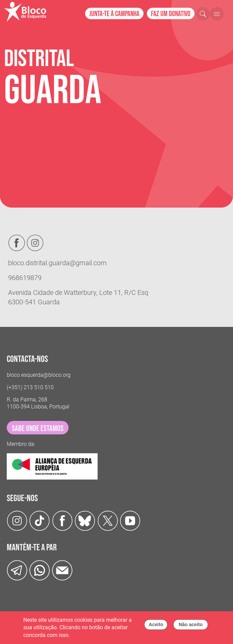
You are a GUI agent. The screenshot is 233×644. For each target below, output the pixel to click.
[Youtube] (130, 520)
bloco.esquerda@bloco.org (39, 375)
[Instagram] (17, 520)
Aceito (156, 626)
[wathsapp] (40, 570)
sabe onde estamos (38, 428)
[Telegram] (17, 570)
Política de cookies (94, 636)
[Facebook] (62, 520)
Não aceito (191, 626)
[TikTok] (40, 520)
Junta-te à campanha (114, 14)
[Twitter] (85, 520)
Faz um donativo (171, 14)
